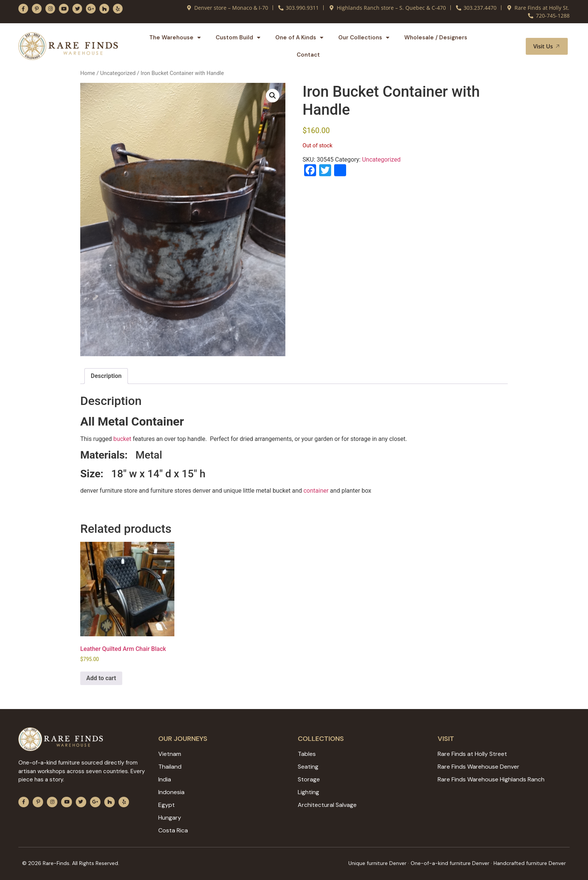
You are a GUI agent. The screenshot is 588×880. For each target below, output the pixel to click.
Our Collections (364, 38)
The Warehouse (175, 38)
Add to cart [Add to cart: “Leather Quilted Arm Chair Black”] (101, 678)
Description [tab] (106, 376)
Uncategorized (118, 73)
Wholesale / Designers (436, 37)
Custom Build (238, 38)
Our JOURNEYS (183, 739)
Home (88, 73)
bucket (122, 439)
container (316, 491)
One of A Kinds (299, 38)
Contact (308, 55)
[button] (511, 46)
